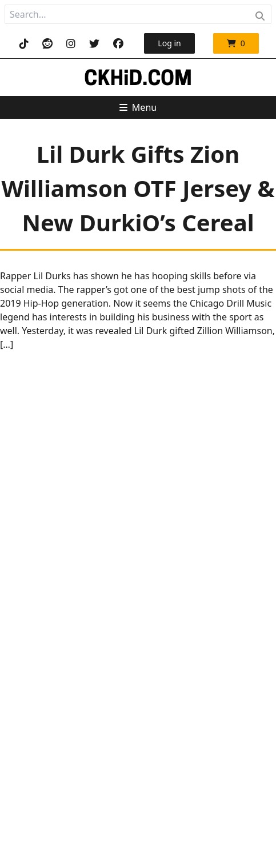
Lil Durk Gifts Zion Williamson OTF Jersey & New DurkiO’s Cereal (138, 188)
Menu (138, 107)
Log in (169, 43)
